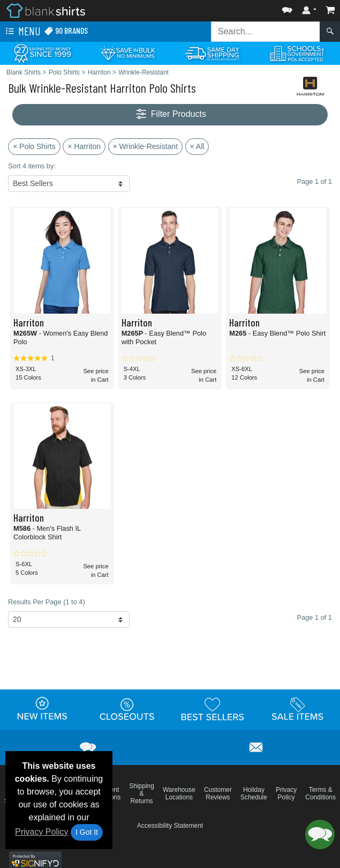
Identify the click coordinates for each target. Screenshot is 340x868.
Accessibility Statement (170, 826)
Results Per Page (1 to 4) (47, 602)
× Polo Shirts (34, 146)
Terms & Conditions (320, 793)
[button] (287, 8)
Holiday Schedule (254, 793)
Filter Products (170, 114)
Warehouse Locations (179, 793)
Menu (22, 32)
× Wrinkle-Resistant (146, 146)
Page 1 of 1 (315, 617)
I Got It (87, 832)
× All (197, 146)
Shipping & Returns (142, 793)
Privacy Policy (42, 832)
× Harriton (84, 146)
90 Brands (66, 31)
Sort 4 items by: (32, 166)
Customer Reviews (218, 793)
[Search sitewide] (266, 32)
